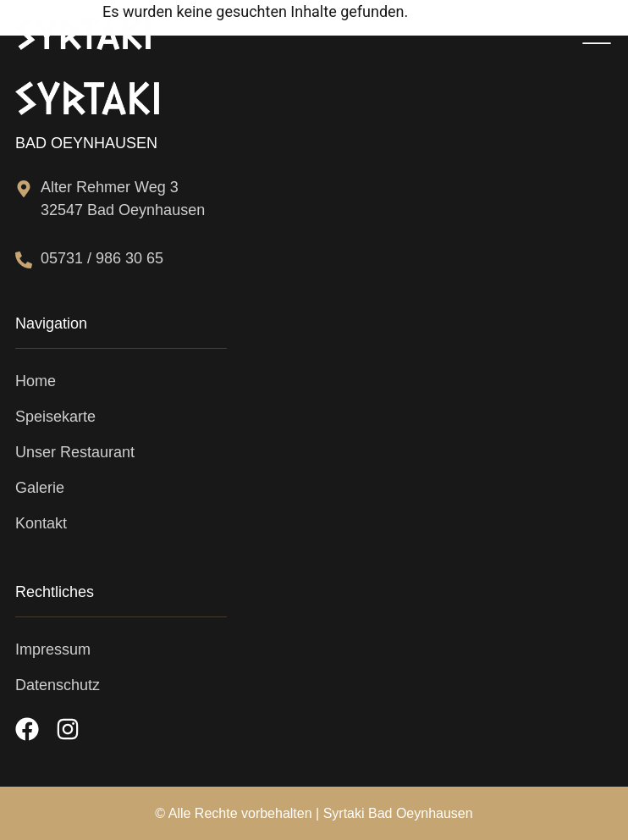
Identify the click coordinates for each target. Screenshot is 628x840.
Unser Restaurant (75, 452)
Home (36, 381)
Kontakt (41, 523)
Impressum (53, 649)
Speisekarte (55, 417)
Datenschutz (58, 685)
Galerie (40, 488)
